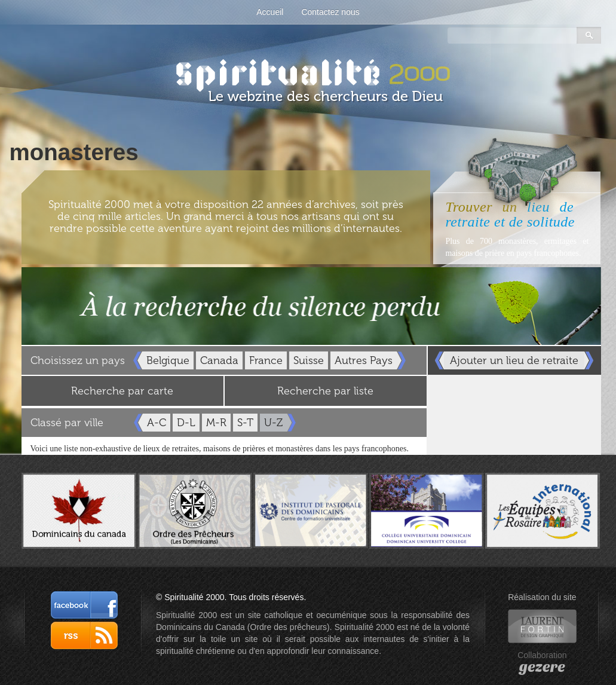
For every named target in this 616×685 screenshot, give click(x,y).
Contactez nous (330, 12)
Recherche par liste (325, 391)
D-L (186, 423)
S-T (245, 423)
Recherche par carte (122, 391)
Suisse (309, 360)
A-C (157, 423)
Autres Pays (364, 360)
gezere (542, 667)
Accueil (270, 12)
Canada (219, 360)
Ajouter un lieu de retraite (514, 360)
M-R (216, 423)
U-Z (273, 423)
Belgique (168, 360)
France (266, 360)
